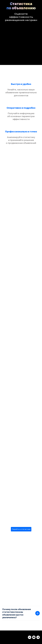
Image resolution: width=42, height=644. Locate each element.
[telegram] (38, 637)
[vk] (30, 637)
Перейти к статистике (21, 529)
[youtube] (34, 637)
